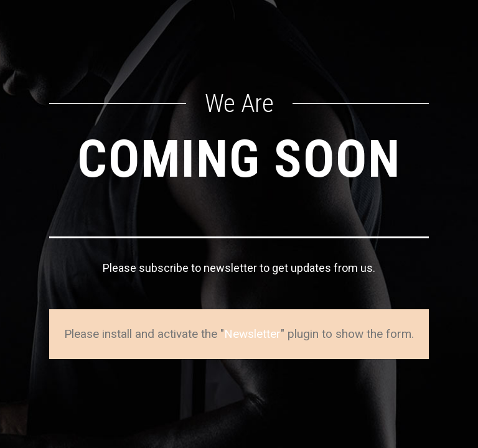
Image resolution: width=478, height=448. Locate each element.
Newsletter (252, 334)
